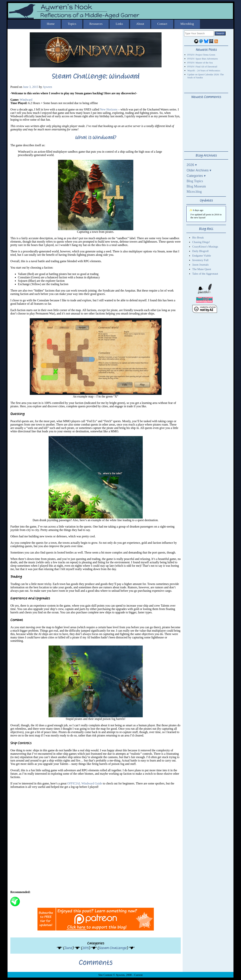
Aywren (47, 87)
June (68, 948)
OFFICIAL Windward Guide (85, 783)
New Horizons (109, 109)
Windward (26, 100)
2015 (86, 948)
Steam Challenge (113, 948)
